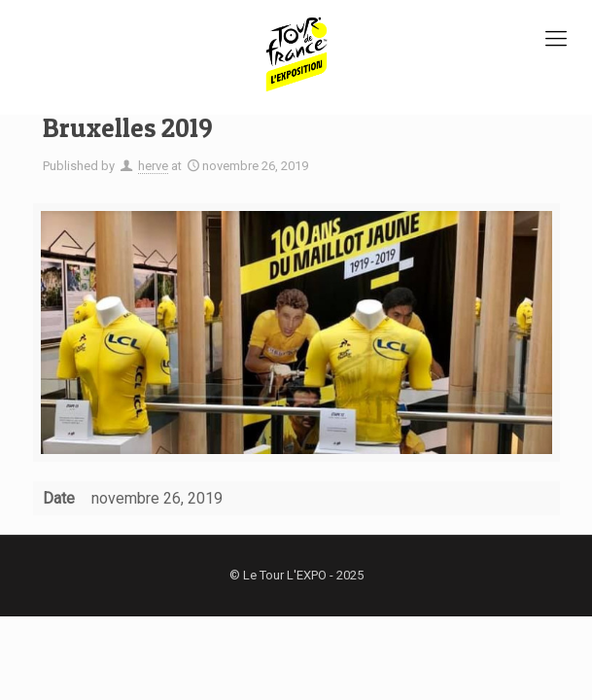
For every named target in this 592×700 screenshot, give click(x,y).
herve (153, 166)
